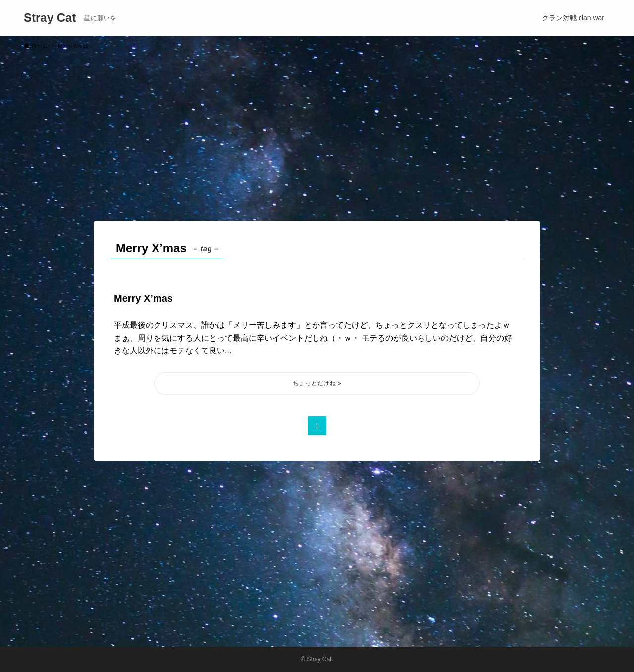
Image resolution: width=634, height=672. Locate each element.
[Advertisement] (317, 131)
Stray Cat (50, 18)
